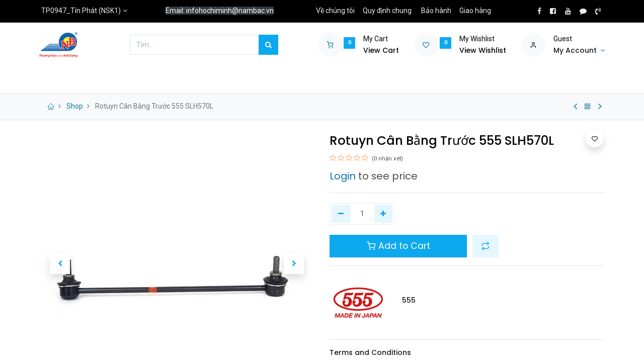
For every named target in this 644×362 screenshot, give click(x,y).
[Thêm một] (384, 214)
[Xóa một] (341, 214)
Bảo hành (436, 11)
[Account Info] (579, 51)
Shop (75, 106)
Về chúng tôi (335, 11)
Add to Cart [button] (398, 246)
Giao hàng (475, 11)
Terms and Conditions (370, 352)
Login (343, 176)
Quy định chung (387, 11)
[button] (60, 264)
